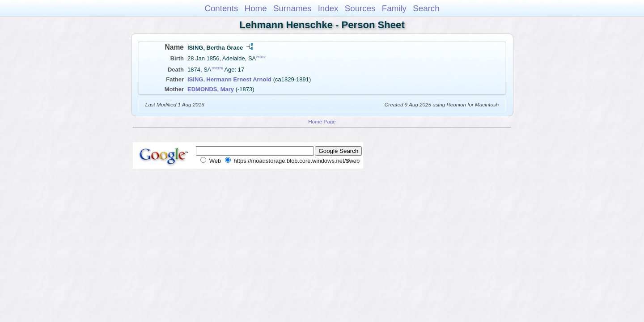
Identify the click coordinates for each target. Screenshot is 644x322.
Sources (360, 8)
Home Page (322, 121)
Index (328, 8)
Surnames (292, 8)
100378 (217, 68)
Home (256, 8)
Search (426, 8)
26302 (261, 57)
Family (394, 8)
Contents (221, 8)
